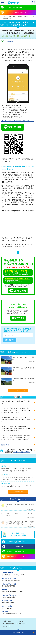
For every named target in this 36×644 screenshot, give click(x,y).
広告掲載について (22, 624)
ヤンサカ (18, 613)
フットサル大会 (18, 602)
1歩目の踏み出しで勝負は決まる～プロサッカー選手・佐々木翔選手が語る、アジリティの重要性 (16, 419)
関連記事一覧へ (6, 445)
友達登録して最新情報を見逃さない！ (18, 551)
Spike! (18, 591)
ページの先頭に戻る (18, 632)
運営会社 (6, 626)
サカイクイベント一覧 (18, 390)
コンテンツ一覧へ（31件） (22, 452)
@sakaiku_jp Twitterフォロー (18, 542)
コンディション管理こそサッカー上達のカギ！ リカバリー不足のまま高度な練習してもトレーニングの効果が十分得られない (16, 429)
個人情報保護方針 (8, 624)
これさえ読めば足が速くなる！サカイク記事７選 (16, 486)
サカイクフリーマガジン (18, 585)
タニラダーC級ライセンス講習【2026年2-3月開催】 (16, 402)
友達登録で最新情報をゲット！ (18, 7)
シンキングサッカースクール (18, 596)
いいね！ (18, 547)
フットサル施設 (18, 607)
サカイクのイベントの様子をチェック (18, 556)
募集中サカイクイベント (19, 352)
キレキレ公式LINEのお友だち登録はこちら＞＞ (18, 121)
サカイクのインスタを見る (18, 12)
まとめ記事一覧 (18, 492)
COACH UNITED (18, 574)
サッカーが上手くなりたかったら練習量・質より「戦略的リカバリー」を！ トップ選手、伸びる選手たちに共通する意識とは (16, 410)
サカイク (4, 16)
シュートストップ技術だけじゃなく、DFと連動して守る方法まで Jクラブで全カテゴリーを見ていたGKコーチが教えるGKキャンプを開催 (16, 438)
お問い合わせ (7, 621)
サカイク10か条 (9, 41)
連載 (10, 16)
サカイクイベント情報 (18, 580)
